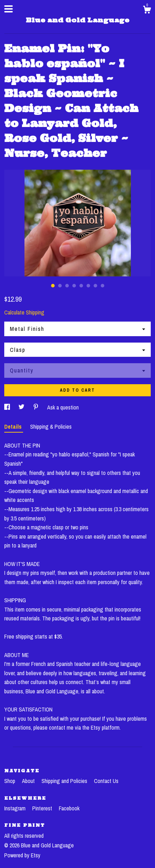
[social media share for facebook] (8, 407)
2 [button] (60, 286)
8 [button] (103, 286)
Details (14, 427)
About (29, 781)
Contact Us (106, 781)
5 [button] (81, 286)
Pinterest (43, 808)
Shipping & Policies (51, 427)
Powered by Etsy (22, 855)
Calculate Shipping (24, 312)
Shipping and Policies (65, 781)
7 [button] (95, 286)
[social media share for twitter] (22, 407)
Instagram (16, 808)
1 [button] (53, 286)
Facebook (69, 808)
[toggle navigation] (9, 9)
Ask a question (63, 407)
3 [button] (67, 286)
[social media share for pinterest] (37, 407)
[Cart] (147, 11)
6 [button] (88, 286)
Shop (10, 781)
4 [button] (74, 286)
